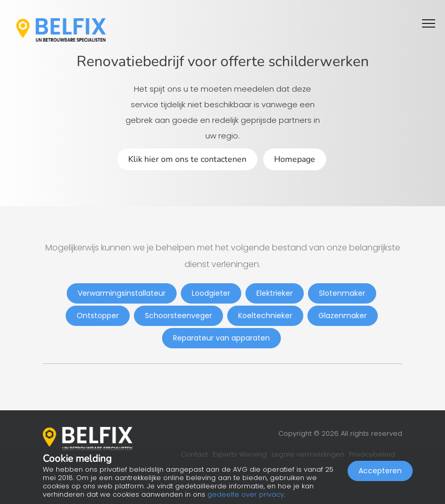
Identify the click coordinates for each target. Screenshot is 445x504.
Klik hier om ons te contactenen (187, 159)
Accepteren (380, 471)
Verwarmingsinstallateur (122, 293)
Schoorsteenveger (178, 316)
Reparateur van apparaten (221, 338)
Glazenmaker (343, 316)
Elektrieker (275, 293)
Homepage (295, 159)
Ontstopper (98, 316)
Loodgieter (211, 293)
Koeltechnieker (265, 316)
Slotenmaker (342, 293)
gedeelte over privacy (246, 494)
